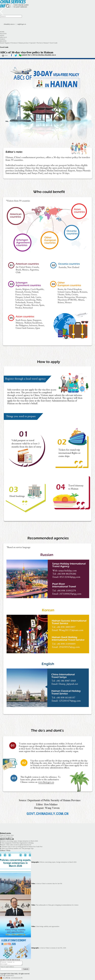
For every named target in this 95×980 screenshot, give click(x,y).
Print (6, 55)
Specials (3, 37)
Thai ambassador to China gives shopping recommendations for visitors (57, 905)
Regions (3, 41)
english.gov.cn (22, 24)
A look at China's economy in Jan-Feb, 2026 (53, 948)
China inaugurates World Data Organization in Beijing (17, 843)
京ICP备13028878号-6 (7, 976)
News (2, 35)
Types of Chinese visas (7, 835)
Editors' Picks (5, 850)
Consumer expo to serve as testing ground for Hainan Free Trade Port (22, 847)
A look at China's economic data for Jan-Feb (49, 884)
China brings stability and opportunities (48, 926)
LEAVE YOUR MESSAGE (10, 960)
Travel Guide (53, 43)
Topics (3, 39)
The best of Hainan (42, 43)
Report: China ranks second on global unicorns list (16, 845)
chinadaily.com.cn (9, 24)
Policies (3, 34)
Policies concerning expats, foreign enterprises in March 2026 (19, 841)
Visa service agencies (6, 837)
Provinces (14, 43)
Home (2, 32)
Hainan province (24, 43)
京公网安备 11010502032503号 (13, 979)
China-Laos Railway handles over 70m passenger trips (17, 848)
